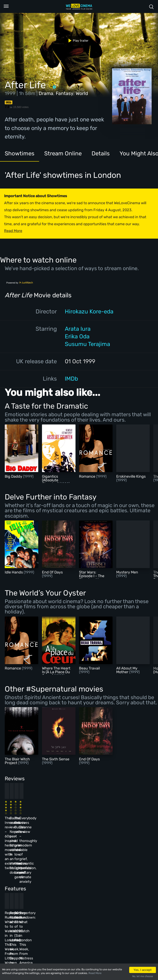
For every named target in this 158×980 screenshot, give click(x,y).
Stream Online (63, 153)
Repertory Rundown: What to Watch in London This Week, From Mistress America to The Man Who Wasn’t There (124, 886)
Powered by (20, 283)
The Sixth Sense (56, 759)
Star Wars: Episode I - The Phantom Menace (94, 576)
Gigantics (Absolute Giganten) (51, 480)
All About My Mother (127, 670)
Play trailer (77, 41)
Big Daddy (14, 476)
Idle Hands (14, 572)
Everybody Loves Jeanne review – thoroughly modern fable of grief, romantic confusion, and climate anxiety (123, 822)
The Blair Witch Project (17, 761)
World (82, 93)
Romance (88, 476)
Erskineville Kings (131, 476)
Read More (95, 973)
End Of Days (52, 572)
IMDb (71, 379)
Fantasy (64, 93)
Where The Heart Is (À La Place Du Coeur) (56, 672)
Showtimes (20, 153)
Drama (46, 93)
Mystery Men (127, 572)
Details (101, 153)
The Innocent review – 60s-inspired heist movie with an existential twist (18, 818)
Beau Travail (89, 668)
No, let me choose (143, 976)
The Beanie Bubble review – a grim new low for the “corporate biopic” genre (90, 818)
